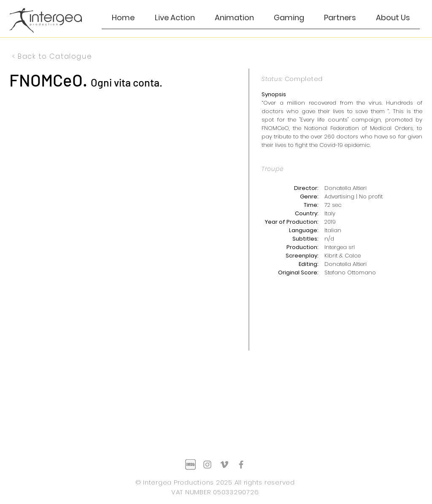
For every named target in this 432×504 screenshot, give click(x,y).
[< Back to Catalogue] (53, 56)
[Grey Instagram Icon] (207, 465)
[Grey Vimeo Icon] (224, 465)
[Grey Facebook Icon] (241, 465)
